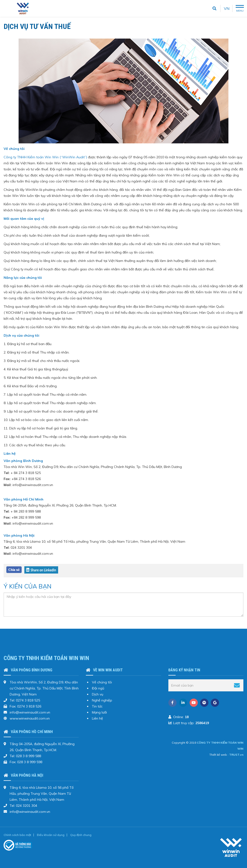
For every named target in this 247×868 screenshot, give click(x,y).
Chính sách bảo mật (17, 835)
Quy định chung (81, 835)
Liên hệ (97, 718)
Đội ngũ (98, 688)
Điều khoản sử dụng (51, 835)
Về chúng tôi (102, 682)
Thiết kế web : (219, 755)
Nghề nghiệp (102, 700)
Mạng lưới (99, 712)
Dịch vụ (98, 694)
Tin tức (97, 706)
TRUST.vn (236, 755)
